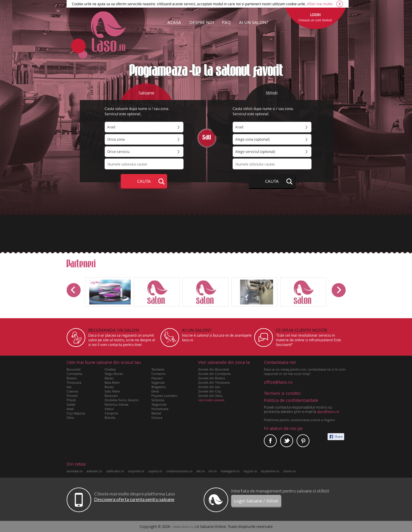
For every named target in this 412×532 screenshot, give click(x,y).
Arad (70, 409)
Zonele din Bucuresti (214, 369)
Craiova (72, 391)
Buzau (109, 387)
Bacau (109, 378)
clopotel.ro (136, 471)
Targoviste (159, 404)
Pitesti (71, 400)
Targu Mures (114, 374)
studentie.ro (270, 471)
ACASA (174, 22)
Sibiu (70, 417)
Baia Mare (112, 382)
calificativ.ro (115, 471)
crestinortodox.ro (179, 471)
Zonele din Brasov (212, 378)
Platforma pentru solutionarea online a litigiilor (300, 420)
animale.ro (75, 471)
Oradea (110, 369)
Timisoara (74, 382)
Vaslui (109, 409)
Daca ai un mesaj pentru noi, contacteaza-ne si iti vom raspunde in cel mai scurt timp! (305, 368)
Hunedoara (160, 409)
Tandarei (158, 369)
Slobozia (158, 400)
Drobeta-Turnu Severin (122, 400)
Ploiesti (72, 396)
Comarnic (159, 374)
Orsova (157, 417)
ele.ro (201, 471)
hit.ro (213, 471)
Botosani (111, 396)
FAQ (226, 22)
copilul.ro (155, 471)
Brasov (72, 378)
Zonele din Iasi (209, 387)
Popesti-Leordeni (164, 396)
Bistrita (110, 417)
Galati (71, 404)
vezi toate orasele (211, 400)
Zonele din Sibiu (210, 396)
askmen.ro (94, 471)
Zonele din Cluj (210, 391)
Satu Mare (112, 391)
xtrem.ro (290, 471)
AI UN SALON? (253, 22)
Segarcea (158, 382)
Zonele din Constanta (214, 374)
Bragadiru (159, 387)
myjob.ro (250, 471)
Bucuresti (74, 369)
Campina (111, 413)
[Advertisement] (206, 233)
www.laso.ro (183, 526)
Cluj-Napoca (76, 413)
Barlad (156, 413)
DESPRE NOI (202, 22)
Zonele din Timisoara (214, 382)
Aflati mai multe (320, 4)
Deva (155, 391)
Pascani (157, 378)
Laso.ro (108, 32)
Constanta (74, 374)
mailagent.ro (230, 471)
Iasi (69, 387)
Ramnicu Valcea (116, 404)
